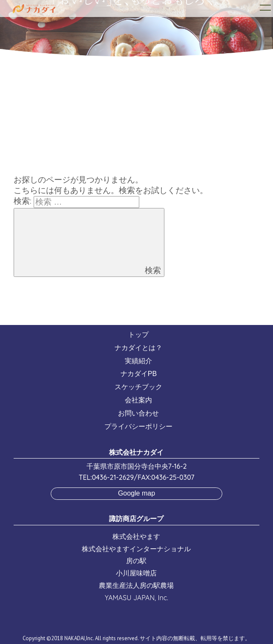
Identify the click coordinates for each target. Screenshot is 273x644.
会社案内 (138, 400)
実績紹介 (138, 361)
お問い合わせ (138, 413)
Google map (136, 493)
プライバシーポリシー (138, 426)
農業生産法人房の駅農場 (136, 585)
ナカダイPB (139, 374)
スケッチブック (138, 387)
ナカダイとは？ (138, 348)
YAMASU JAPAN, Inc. (136, 598)
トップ (138, 335)
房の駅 (136, 561)
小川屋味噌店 (136, 573)
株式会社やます (136, 536)
